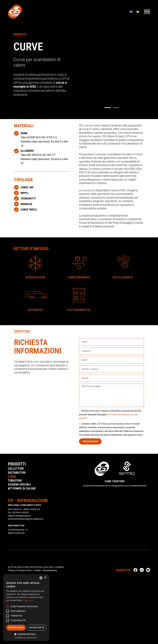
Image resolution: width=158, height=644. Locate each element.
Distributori (17, 473)
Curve (12, 477)
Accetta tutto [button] (16, 628)
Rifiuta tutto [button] (37, 628)
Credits (37, 571)
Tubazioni (15, 481)
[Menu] (147, 12)
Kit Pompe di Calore (22, 489)
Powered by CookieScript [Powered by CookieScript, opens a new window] (26, 638)
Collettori (16, 469)
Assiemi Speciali (19, 485)
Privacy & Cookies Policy (20, 571)
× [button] (45, 578)
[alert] (26, 607)
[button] (108, 108)
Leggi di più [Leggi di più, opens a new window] (28, 600)
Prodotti (17, 464)
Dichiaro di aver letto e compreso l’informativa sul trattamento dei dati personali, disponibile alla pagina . (110, 414)
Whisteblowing (50, 571)
